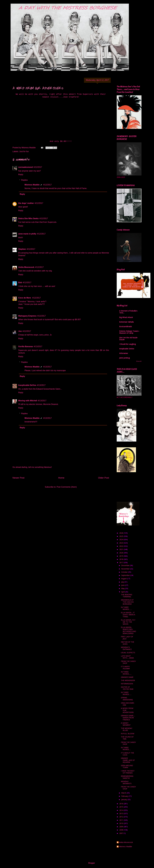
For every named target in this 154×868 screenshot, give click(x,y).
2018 (122, 559)
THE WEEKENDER (128, 680)
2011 (122, 820)
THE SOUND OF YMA (127, 738)
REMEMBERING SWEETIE (127, 777)
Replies (24, 180)
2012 (122, 817)
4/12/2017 (38, 167)
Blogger (92, 863)
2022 (122, 546)
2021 (122, 549)
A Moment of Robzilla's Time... (128, 312)
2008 (122, 830)
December (126, 565)
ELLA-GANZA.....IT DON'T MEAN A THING (128, 615)
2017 (122, 562)
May (123, 588)
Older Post (104, 478)
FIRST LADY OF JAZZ (127, 638)
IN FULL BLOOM (128, 734)
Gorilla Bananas (26, 346)
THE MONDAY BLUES (127, 729)
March (124, 793)
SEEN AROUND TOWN (127, 767)
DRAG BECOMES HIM (128, 704)
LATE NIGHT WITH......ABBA (127, 657)
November (126, 569)
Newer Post (18, 478)
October (125, 572)
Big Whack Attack (126, 317)
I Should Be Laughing (127, 344)
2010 (122, 823)
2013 (122, 813)
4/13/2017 (38, 346)
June (123, 585)
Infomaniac (124, 353)
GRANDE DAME (127, 677)
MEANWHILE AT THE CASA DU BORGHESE (127, 602)
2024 (122, 539)
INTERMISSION (127, 684)
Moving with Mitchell (28, 401)
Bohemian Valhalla (126, 322)
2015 (122, 807)
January (124, 799)
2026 (122, 533)
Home (61, 478)
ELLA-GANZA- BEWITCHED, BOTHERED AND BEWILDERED (128, 630)
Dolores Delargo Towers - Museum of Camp (129, 332)
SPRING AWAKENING (127, 699)
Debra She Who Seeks (28, 218)
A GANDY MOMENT (126, 724)
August (124, 579)
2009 (122, 827)
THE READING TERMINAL (127, 596)
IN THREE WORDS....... (126, 673)
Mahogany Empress (27, 316)
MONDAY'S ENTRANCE (126, 648)
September (126, 575)
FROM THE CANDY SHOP (128, 662)
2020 (122, 553)
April (123, 592)
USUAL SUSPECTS (128, 653)
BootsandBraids (126, 326)
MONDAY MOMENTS (126, 782)
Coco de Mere (25, 298)
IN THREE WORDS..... (126, 749)
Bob (20, 282)
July (123, 582)
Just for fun (24, 151)
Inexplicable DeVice (27, 385)
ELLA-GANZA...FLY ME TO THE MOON (128, 622)
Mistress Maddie (32, 185)
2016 (122, 804)
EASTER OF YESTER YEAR (127, 688)
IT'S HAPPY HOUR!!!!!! (125, 668)
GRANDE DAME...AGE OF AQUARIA (128, 760)
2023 (122, 543)
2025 (122, 536)
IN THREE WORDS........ (126, 608)
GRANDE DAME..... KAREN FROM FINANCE (128, 718)
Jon (20, 331)
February (125, 796)
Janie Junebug (124, 358)
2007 (122, 833)
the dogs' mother (26, 203)
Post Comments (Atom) (67, 487)
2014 (122, 810)
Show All (139, 361)
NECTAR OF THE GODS (127, 643)
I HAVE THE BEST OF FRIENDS (128, 772)
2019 (122, 556)
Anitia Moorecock (26, 267)
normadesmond (26, 167)
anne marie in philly (27, 234)
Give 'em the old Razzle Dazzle (128, 339)
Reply (21, 174)
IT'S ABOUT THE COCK (127, 754)
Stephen (22, 249)
